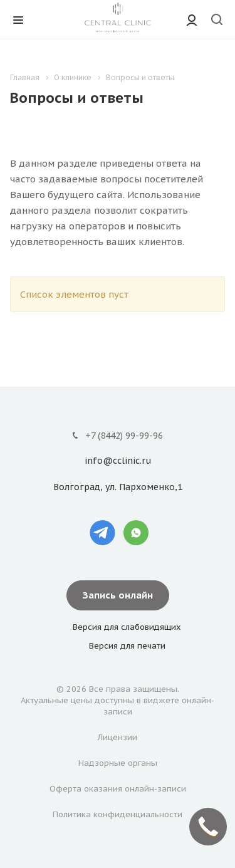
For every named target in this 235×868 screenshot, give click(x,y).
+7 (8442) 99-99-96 (124, 436)
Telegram (103, 533)
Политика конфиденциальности (118, 814)
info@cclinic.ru (118, 461)
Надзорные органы (118, 763)
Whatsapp (136, 533)
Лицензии (118, 737)
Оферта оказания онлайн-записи (118, 789)
